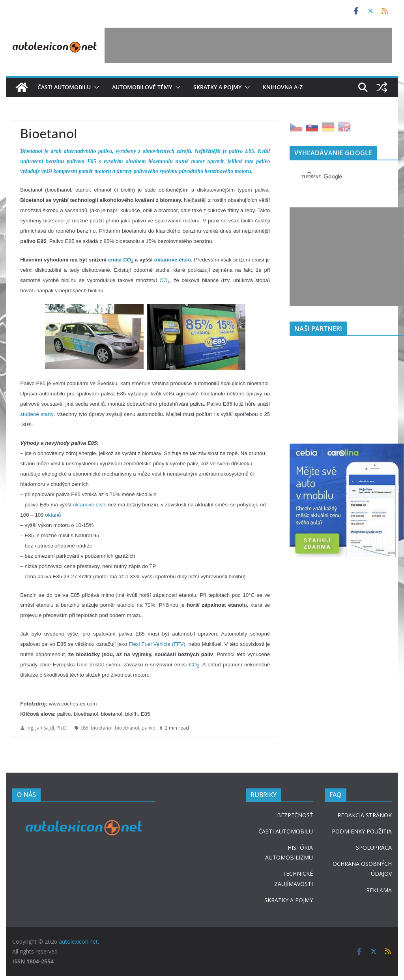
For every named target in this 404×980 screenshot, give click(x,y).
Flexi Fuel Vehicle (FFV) (157, 644)
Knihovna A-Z (283, 87)
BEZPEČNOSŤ (295, 815)
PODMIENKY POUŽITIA (362, 831)
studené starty (37, 414)
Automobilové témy (142, 87)
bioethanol (127, 728)
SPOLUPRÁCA (374, 847)
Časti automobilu (64, 87)
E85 (84, 728)
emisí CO (121, 260)
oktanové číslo (173, 260)
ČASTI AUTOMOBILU (286, 831)
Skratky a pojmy (217, 87)
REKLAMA (379, 890)
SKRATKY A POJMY (289, 900)
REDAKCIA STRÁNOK (365, 815)
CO (165, 280)
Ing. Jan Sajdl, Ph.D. (47, 728)
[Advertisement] (248, 45)
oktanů (53, 515)
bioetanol (102, 728)
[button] (95, 87)
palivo (149, 728)
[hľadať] (337, 177)
